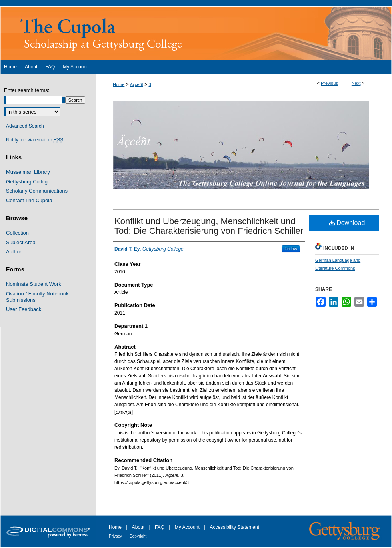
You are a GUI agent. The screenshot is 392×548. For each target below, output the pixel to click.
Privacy (116, 536)
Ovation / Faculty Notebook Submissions (37, 297)
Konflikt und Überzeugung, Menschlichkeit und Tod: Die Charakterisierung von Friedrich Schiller (209, 226)
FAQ (160, 527)
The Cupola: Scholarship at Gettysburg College (196, 33)
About (139, 527)
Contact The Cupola (29, 200)
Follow (291, 249)
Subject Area (21, 242)
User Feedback (24, 309)
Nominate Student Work (34, 284)
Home (119, 84)
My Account (188, 527)
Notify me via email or (35, 140)
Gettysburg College (28, 182)
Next (356, 83)
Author (14, 252)
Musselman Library (28, 172)
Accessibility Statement (235, 527)
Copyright (138, 536)
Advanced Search (25, 126)
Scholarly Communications (37, 191)
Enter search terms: (27, 90)
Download (347, 223)
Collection (17, 233)
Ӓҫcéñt (137, 84)
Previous (329, 83)
